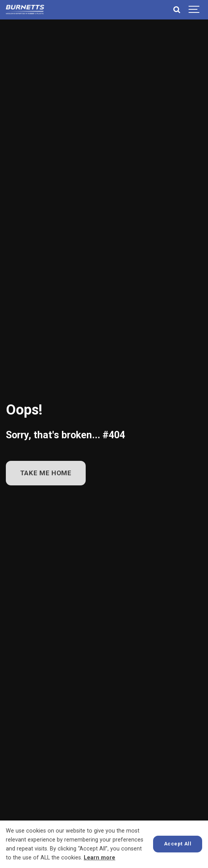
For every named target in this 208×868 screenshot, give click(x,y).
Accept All (178, 844)
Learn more (100, 858)
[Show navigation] (194, 10)
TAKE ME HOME (46, 473)
